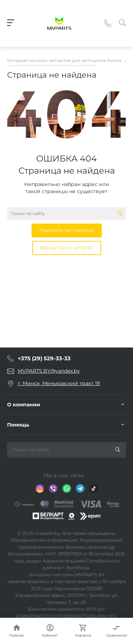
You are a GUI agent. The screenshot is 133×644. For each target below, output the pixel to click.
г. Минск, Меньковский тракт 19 (59, 383)
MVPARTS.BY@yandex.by (49, 371)
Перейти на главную (67, 230)
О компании (24, 405)
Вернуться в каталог (67, 248)
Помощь (18, 425)
